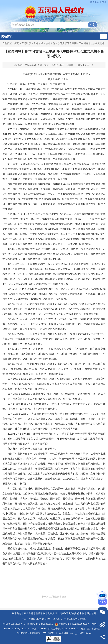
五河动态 (26, 43)
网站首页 (7, 36)
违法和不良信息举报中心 (72, 613)
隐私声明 (52, 613)
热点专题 (50, 43)
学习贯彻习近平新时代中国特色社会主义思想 (81, 43)
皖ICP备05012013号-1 (14, 624)
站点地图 (91, 613)
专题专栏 (38, 43)
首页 (16, 43)
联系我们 (17, 613)
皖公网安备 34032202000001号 (72, 624)
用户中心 (95, 2)
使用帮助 (40, 613)
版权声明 (28, 613)
